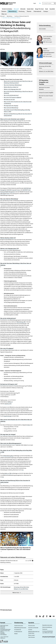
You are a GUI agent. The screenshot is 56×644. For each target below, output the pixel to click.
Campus (46, 11)
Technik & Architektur (7, 9)
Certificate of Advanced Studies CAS (21, 16)
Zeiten (29, 425)
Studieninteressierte (19, 626)
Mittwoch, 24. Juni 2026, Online (21, 589)
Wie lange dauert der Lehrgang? (11, 106)
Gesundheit (52, 9)
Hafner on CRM (8, 473)
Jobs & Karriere (32, 637)
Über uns (4, 14)
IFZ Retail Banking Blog (8, 456)
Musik (47, 9)
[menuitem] (4, 11)
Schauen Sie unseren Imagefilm (46, 93)
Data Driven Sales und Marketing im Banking (11, 18)
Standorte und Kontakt (33, 628)
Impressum (45, 629)
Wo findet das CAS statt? (9, 100)
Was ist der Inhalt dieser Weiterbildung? (13, 85)
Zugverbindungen (8, 416)
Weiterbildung (12, 11)
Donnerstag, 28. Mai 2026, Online (21, 587)
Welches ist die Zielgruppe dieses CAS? (12, 89)
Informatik (23, 9)
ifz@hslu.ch (10, 402)
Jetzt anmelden (42, 29)
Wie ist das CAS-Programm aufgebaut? (13, 97)
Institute (30, 630)
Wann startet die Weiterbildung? (11, 108)
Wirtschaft (16, 9)
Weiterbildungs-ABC (21, 322)
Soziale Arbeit (30, 9)
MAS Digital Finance (5, 194)
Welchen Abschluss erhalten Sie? (11, 87)
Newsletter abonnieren (47, 625)
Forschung (22, 11)
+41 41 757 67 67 (4, 637)
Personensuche (32, 626)
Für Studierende (18, 630)
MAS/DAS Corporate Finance (14, 190)
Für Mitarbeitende (18, 632)
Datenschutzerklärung (47, 627)
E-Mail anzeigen (49, 42)
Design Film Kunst (39, 9)
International (37, 11)
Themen (29, 11)
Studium (4, 11)
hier (23, 470)
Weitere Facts (17, 592)
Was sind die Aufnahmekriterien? (11, 95)
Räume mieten (32, 635)
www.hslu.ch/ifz (8, 404)
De (40, 3)
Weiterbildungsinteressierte (20, 628)
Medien (16, 634)
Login (35, 3)
